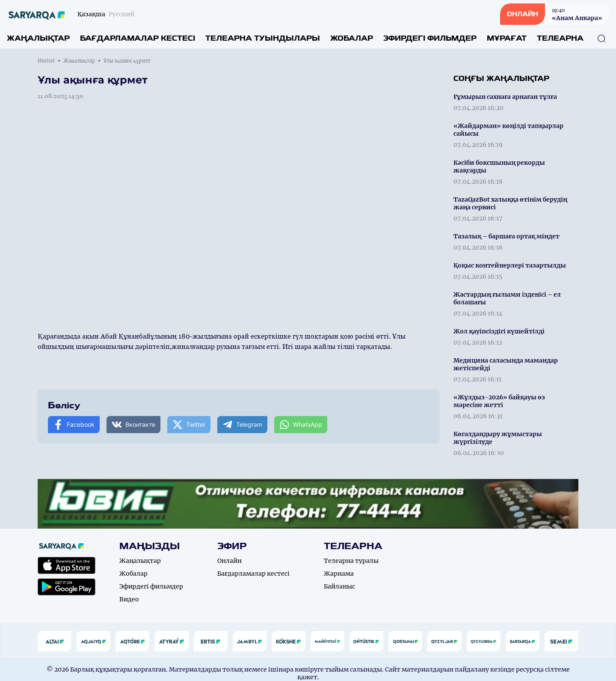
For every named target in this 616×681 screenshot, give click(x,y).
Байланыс (339, 586)
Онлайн (230, 561)
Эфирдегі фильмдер (430, 38)
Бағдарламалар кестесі (138, 38)
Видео (129, 599)
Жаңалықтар (38, 38)
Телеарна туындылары (263, 38)
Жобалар (352, 38)
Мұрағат (507, 38)
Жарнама (339, 574)
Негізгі (46, 61)
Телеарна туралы (351, 561)
